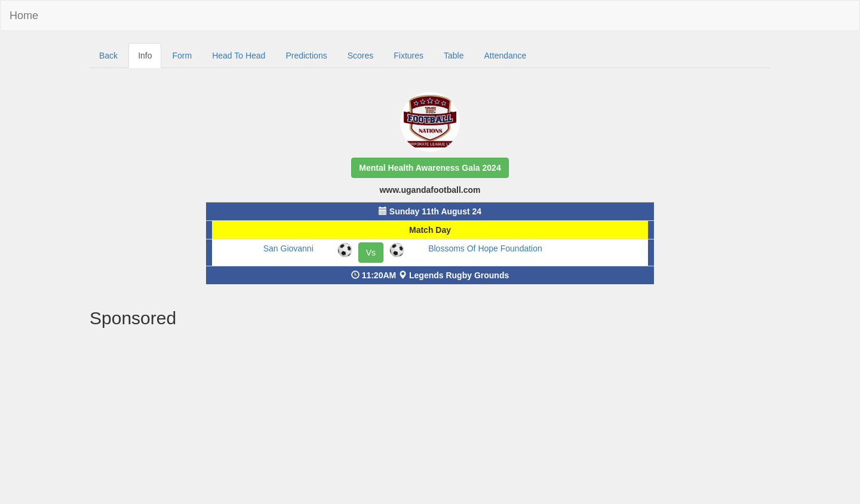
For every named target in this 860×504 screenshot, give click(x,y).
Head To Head (239, 56)
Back (108, 56)
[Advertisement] (430, 417)
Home (24, 16)
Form (182, 56)
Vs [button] (371, 253)
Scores (361, 56)
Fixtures (408, 56)
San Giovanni (288, 248)
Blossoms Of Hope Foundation (485, 248)
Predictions (306, 56)
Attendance (506, 56)
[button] (430, 168)
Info (145, 56)
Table (454, 56)
